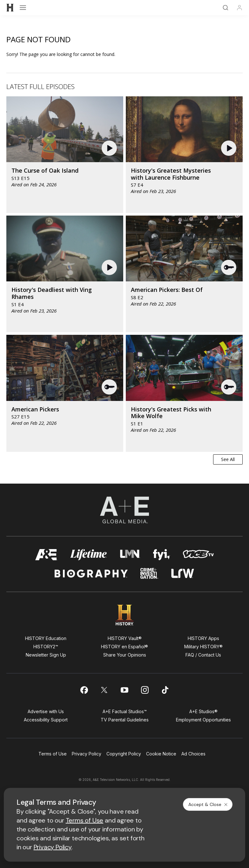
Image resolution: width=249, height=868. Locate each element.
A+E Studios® (203, 711)
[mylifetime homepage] (89, 555)
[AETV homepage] (46, 555)
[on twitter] (104, 690)
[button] (110, 148)
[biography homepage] (91, 573)
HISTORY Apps (203, 638)
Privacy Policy (87, 754)
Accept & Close (208, 804)
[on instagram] (145, 690)
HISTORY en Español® (124, 647)
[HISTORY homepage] (125, 615)
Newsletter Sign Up (46, 655)
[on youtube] (124, 690)
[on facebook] (84, 690)
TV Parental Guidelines (125, 720)
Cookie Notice (161, 754)
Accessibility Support (46, 720)
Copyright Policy (124, 754)
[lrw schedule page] (183, 573)
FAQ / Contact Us (203, 655)
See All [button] (228, 459)
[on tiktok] (165, 690)
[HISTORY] (10, 8)
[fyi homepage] (162, 555)
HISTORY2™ (46, 647)
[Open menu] (23, 8)
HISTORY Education (46, 638)
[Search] (225, 8)
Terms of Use (53, 754)
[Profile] (239, 8)
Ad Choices (193, 754)
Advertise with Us (46, 711)
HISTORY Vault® (125, 638)
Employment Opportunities (203, 720)
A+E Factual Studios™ (125, 711)
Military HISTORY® (203, 647)
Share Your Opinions (125, 655)
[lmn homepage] (130, 555)
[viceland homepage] (198, 555)
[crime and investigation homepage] (149, 573)
